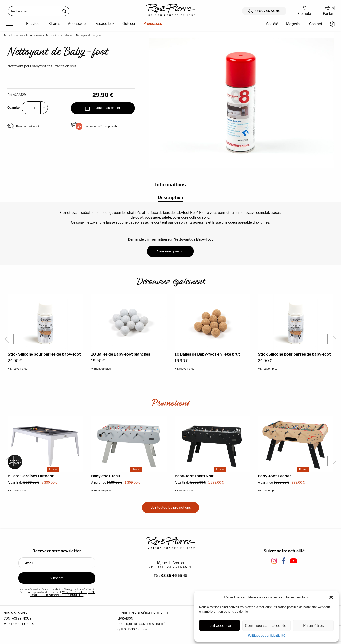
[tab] (170, 198)
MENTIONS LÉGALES (19, 624)
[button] (331, 597)
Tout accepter (220, 625)
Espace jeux (105, 23)
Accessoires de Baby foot (60, 35)
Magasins (294, 24)
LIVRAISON (125, 619)
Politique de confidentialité (267, 636)
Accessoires (78, 23)
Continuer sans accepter (266, 625)
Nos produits (21, 35)
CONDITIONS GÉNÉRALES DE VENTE (144, 613)
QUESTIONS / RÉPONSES (136, 629)
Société (272, 24)
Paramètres (313, 625)
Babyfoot (33, 23)
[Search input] (34, 11)
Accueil (8, 35)
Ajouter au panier (103, 108)
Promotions (153, 23)
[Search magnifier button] (65, 11)
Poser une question (170, 251)
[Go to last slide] (9, 339)
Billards (54, 23)
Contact (316, 24)
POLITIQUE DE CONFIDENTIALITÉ (141, 624)
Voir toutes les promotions (171, 507)
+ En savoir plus (18, 369)
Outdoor (129, 23)
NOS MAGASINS (15, 613)
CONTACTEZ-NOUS (17, 619)
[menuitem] (33, 24)
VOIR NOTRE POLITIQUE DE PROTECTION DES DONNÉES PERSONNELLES (62, 594)
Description (170, 197)
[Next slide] (332, 339)
